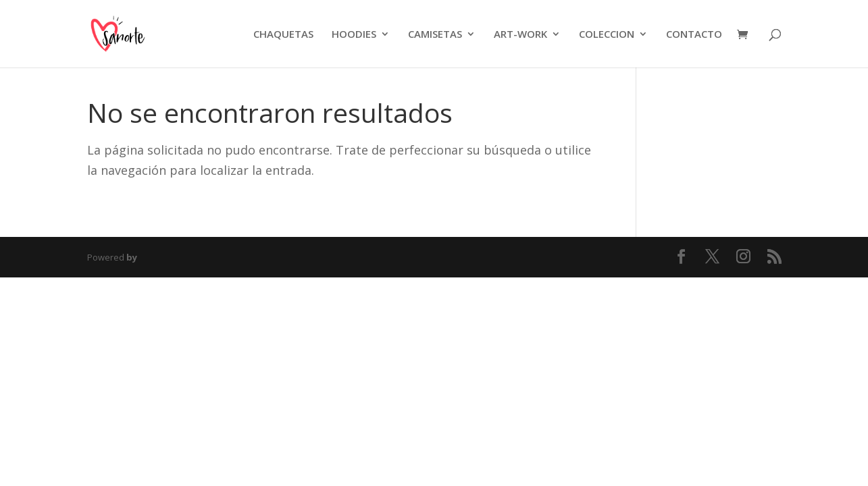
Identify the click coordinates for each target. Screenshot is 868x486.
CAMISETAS (435, 35)
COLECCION (607, 35)
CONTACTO (694, 35)
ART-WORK (520, 35)
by (132, 257)
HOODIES (354, 35)
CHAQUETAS (283, 35)
